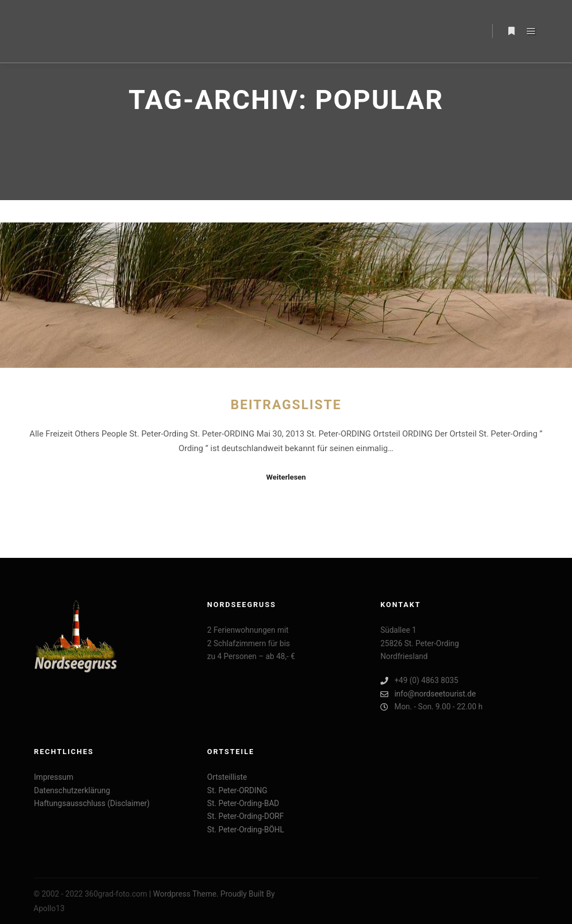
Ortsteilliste (227, 777)
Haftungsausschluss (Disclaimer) (92, 803)
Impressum (54, 777)
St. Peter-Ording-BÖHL (246, 830)
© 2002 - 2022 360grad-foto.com (90, 894)
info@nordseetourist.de (428, 694)
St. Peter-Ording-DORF (246, 816)
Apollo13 (49, 908)
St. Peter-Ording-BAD (243, 803)
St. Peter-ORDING (237, 790)
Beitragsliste (286, 405)
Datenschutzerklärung (72, 790)
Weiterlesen (286, 477)
